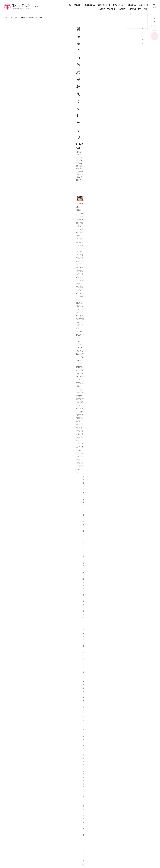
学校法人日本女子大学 (107, 839)
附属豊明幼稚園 (105, 823)
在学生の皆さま (118, 5)
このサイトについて (132, 827)
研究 (127, 9)
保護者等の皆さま (104, 5)
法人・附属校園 (74, 5)
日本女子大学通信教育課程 (109, 843)
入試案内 (89, 9)
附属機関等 (103, 847)
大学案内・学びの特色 (61, 9)
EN (38, 6)
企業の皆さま (144, 5)
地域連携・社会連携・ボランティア (86, 846)
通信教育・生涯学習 (139, 9)
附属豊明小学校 (105, 827)
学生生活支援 (79, 839)
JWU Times (14, 17)
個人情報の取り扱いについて (135, 831)
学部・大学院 (76, 9)
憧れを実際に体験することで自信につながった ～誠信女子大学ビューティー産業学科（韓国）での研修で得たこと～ (89, 782)
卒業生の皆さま (131, 5)
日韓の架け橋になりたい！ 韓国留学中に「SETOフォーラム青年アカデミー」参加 (87, 798)
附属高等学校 (104, 835)
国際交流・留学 (117, 9)
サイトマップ (129, 823)
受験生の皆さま (90, 5)
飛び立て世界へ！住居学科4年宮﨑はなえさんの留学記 (75, 791)
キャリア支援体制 (81, 842)
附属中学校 (103, 831)
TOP (5, 17)
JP (35, 6)
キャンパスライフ (101, 9)
